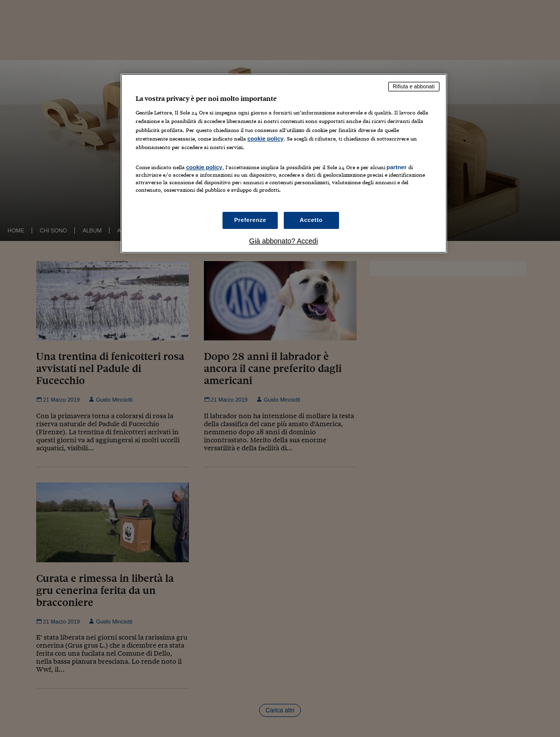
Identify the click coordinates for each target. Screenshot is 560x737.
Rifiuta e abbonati (414, 86)
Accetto (311, 220)
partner (397, 167)
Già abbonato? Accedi (284, 241)
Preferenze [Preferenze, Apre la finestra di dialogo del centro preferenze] (250, 220)
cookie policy (266, 139)
